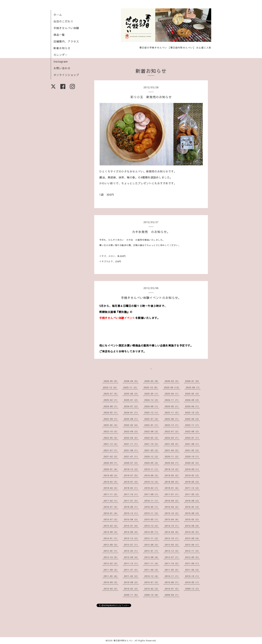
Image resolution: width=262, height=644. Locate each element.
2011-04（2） (193, 570)
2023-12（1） (152, 412)
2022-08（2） (152, 431)
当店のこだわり (63, 21)
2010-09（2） (111, 582)
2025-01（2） (131, 400)
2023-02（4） (131, 425)
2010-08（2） (131, 582)
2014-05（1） (152, 532)
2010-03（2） (131, 589)
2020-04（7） (172, 463)
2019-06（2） (152, 475)
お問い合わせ (62, 68)
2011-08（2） (111, 570)
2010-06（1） (172, 582)
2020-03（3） (193, 463)
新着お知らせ (62, 48)
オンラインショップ (66, 75)
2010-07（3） (152, 582)
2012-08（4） (152, 557)
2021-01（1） (131, 456)
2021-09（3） (172, 444)
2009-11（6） (131, 595)
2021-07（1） (111, 450)
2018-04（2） (111, 488)
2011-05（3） (172, 570)
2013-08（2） (111, 545)
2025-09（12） (172, 387)
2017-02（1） (111, 501)
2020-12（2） (152, 456)
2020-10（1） (193, 456)
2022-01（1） (193, 438)
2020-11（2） (172, 456)
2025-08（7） (193, 387)
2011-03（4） (111, 576)
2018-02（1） (152, 488)
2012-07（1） (172, 557)
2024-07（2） (131, 406)
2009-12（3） (193, 589)
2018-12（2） (152, 482)
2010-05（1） (193, 582)
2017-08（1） (152, 494)
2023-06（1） (172, 419)
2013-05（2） (172, 545)
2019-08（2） (111, 475)
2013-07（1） (131, 545)
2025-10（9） (151, 387)
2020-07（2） (131, 463)
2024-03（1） (111, 412)
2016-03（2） (193, 507)
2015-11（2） (152, 513)
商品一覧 (59, 35)
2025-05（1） (152, 394)
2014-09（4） (193, 526)
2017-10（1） (131, 494)
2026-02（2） (172, 381)
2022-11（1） (193, 425)
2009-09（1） (172, 595)
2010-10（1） (193, 576)
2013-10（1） (172, 538)
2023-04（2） (193, 419)
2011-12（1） (131, 563)
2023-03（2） (111, 425)
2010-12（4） (152, 576)
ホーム (58, 15)
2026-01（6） (193, 381)
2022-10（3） (111, 431)
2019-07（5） (131, 475)
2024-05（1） (172, 406)
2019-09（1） (193, 469)
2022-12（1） (172, 425)
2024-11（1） (172, 400)
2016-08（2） (193, 501)
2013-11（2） (152, 538)
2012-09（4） (131, 557)
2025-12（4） (110, 387)
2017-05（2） (193, 494)
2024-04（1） (193, 406)
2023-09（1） (111, 419)
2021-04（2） (172, 450)
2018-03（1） (131, 488)
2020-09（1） (111, 463)
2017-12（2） (193, 488)
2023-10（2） (193, 412)
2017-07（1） (172, 494)
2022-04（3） (131, 438)
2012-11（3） (193, 551)
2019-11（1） (152, 469)
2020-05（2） (152, 463)
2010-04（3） (111, 589)
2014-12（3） (152, 526)
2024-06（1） (152, 406)
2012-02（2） (111, 563)
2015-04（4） (172, 519)
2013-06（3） (152, 545)
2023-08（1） (131, 419)
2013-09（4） (193, 538)
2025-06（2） (131, 394)
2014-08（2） (111, 532)
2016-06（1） (131, 507)
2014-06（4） (131, 532)
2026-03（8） (152, 381)
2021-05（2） (152, 450)
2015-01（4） (131, 526)
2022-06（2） (193, 431)
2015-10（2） (172, 513)
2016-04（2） (172, 507)
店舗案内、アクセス (66, 41)
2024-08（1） (111, 406)
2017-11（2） (111, 494)
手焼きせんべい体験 (66, 28)
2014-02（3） (193, 532)
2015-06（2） (131, 519)
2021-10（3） (152, 444)
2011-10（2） (172, 563)
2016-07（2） (111, 507)
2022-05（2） (111, 438)
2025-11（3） (131, 387)
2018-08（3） (172, 482)
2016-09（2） (172, 501)
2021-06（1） (131, 450)
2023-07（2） (152, 419)
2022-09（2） (131, 431)
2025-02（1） (111, 400)
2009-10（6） (152, 595)
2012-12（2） (172, 551)
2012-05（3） (193, 557)
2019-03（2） (193, 475)
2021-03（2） (193, 450)
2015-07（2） (111, 519)
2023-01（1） (152, 425)
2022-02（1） (172, 438)
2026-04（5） (131, 381)
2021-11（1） (131, 444)
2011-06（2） (152, 570)
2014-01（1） (111, 538)
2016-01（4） (111, 513)
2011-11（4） (152, 563)
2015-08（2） (193, 513)
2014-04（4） (172, 532)
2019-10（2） (172, 469)
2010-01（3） (172, 589)
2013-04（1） (193, 545)
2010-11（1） (172, 576)
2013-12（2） (131, 538)
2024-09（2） (193, 400)
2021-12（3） (111, 444)
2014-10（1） (172, 526)
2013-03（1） (111, 551)
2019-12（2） (131, 469)
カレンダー (61, 55)
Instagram (61, 61)
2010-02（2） (152, 589)
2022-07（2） (172, 431)
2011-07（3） (131, 570)
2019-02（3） (111, 482)
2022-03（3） (152, 438)
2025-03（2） (193, 394)
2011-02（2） (131, 576)
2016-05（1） (152, 507)
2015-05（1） (152, 519)
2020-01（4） (111, 469)
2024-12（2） (152, 400)
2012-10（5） (111, 557)
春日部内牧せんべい (123, 640)
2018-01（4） (172, 488)
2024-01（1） (131, 412)
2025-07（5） (111, 394)
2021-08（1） (193, 444)
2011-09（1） (193, 563)
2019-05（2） (172, 475)
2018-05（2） (193, 482)
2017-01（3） (131, 501)
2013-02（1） (131, 551)
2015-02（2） (111, 526)
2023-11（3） (172, 412)
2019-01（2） (131, 482)
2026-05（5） (111, 381)
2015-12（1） (131, 513)
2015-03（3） (193, 519)
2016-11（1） (152, 501)
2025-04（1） (172, 394)
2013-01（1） (152, 551)
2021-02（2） (111, 456)
